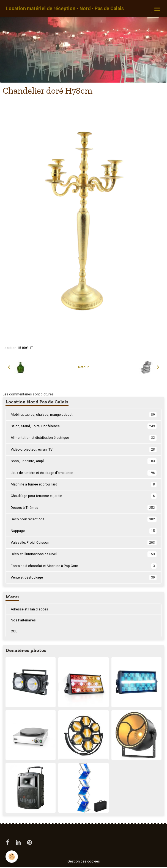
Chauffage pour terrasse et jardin (84, 496)
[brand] (65, 9)
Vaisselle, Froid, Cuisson (84, 543)
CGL (14, 631)
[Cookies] (12, 857)
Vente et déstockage (84, 577)
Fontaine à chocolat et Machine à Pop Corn (84, 566)
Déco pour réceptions (84, 519)
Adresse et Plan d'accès (29, 609)
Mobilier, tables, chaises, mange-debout (84, 415)
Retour (83, 367)
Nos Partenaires (23, 620)
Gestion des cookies (84, 861)
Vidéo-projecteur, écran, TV (84, 450)
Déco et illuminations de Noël (84, 554)
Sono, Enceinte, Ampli (84, 461)
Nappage (84, 531)
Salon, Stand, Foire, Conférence (84, 426)
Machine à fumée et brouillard (84, 484)
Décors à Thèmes (84, 508)
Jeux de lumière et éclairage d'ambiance (84, 473)
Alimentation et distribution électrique (84, 438)
